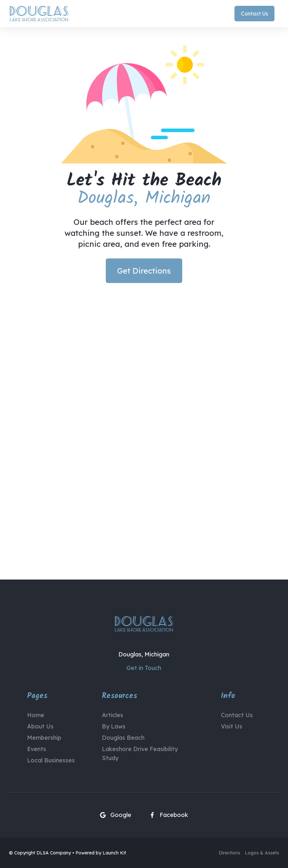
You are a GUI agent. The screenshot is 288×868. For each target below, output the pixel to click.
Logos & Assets (262, 853)
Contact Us (237, 715)
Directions (229, 853)
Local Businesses (51, 760)
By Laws (114, 726)
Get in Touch (144, 668)
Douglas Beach (123, 738)
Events (37, 749)
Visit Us (232, 726)
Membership (44, 738)
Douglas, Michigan (144, 654)
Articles (113, 715)
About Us (40, 726)
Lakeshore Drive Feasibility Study (140, 753)
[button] (277, 14)
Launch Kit (114, 853)
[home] (39, 14)
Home (36, 715)
